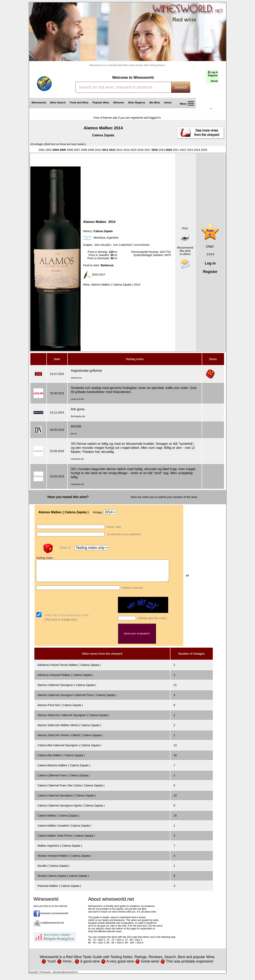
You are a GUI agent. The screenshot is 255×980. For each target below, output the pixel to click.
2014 (126, 150)
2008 (84, 150)
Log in (214, 72)
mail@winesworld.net (52, 927)
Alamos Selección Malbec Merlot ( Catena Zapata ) (69, 729)
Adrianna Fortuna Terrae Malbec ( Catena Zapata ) (69, 669)
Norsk (214, 81)
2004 (56, 150)
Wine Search (58, 103)
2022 (183, 150)
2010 (98, 150)
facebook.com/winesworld (54, 918)
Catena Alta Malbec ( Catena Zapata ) (61, 759)
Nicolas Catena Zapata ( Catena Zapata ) (63, 880)
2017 (148, 150)
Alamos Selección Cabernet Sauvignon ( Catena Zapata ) (73, 719)
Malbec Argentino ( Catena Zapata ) (60, 850)
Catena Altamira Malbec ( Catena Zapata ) (64, 770)
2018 (155, 150)
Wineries (119, 103)
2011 (105, 150)
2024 (197, 150)
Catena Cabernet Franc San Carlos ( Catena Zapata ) (71, 790)
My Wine (155, 103)
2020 (169, 150)
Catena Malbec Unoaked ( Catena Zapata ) (65, 830)
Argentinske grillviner (87, 371)
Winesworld (39, 103)
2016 (141, 150)
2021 (176, 150)
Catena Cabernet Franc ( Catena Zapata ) (64, 780)
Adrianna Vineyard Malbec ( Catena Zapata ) (66, 679)
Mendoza (99, 238)
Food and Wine (79, 103)
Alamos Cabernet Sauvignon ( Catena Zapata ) (67, 689)
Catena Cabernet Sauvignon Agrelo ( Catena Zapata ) (71, 810)
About (168, 103)
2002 (42, 150)
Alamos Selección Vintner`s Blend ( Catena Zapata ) (70, 739)
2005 (63, 150)
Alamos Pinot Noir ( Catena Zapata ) (60, 709)
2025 (204, 150)
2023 (190, 150)
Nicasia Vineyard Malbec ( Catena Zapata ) (64, 860)
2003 (49, 150)
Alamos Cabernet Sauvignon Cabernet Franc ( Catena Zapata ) (77, 699)
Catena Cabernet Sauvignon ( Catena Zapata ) (67, 800)
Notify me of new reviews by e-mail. (67, 619)
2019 (162, 150)
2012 (112, 150)
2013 (119, 150)
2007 (77, 150)
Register (213, 76)
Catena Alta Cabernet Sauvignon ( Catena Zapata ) (70, 749)
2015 (134, 150)
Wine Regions (137, 103)
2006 (70, 150)
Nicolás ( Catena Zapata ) (54, 870)
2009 (91, 150)
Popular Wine (101, 103)
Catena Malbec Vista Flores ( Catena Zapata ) (66, 840)
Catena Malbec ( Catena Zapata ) (58, 820)
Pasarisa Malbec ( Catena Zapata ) (59, 890)
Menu (186, 104)
